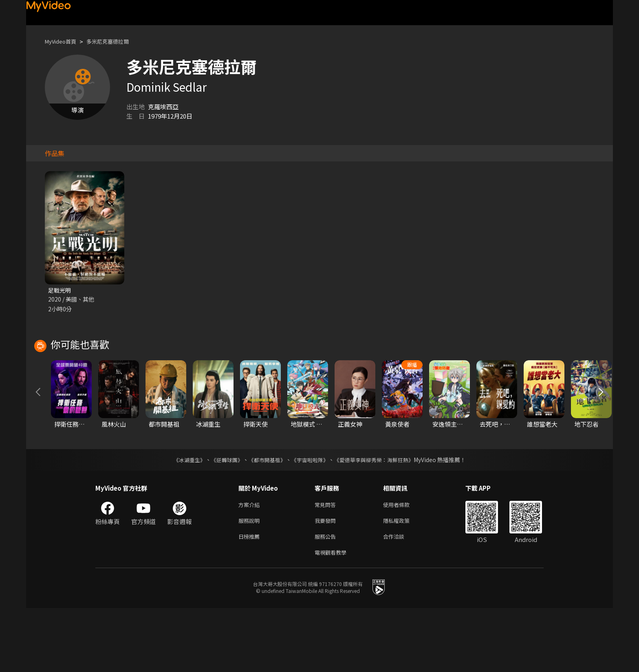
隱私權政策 (403, 581)
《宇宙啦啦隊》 (311, 519)
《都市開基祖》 (265, 519)
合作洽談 (400, 598)
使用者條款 (403, 564)
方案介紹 (251, 564)
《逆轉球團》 (222, 519)
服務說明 (251, 581)
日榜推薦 (251, 598)
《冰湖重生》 (182, 519)
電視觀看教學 (333, 616)
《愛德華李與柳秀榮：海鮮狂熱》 (379, 519)
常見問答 (327, 564)
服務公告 (327, 598)
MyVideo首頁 (63, 41)
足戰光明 (60, 290)
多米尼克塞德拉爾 (117, 41)
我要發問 (327, 581)
